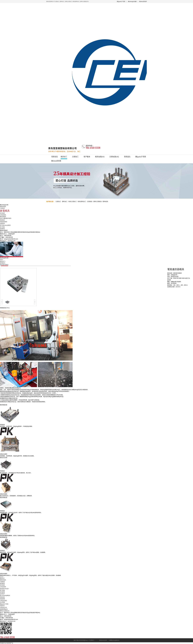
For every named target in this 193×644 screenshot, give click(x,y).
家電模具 (2, 583)
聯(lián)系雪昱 (56, 161)
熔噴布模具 (3, 207)
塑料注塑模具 (98, 202)
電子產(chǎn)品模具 (5, 225)
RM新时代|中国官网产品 (7, 643)
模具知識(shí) (100, 157)
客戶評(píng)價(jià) (5, 595)
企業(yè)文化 (3, 607)
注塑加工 (75, 157)
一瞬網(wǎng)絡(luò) (113, 640)
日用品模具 (3, 215)
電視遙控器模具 (4, 265)
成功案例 (2, 592)
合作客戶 (2, 594)
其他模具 (2, 229)
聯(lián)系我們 (143, 2)
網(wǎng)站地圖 (132, 2)
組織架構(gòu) (4, 609)
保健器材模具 (4, 222)
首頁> (2, 260)
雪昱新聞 (2, 599)
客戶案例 (87, 157)
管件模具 (2, 213)
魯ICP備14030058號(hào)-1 (81, 640)
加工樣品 (2, 227)
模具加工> (3, 261)
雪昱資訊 (127, 157)
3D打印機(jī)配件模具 (6, 218)
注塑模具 (90, 202)
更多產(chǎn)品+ (4, 589)
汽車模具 (2, 208)
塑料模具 (105, 202)
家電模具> (3, 263)
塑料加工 (65, 202)
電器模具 (2, 220)
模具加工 (64, 157)
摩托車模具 (3, 217)
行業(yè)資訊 (3, 601)
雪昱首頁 (54, 157)
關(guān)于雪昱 (121, 2)
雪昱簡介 (2, 606)
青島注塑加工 (73, 202)
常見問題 (2, 602)
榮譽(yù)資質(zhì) (5, 611)
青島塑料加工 (82, 202)
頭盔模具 (2, 223)
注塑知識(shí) (114, 157)
